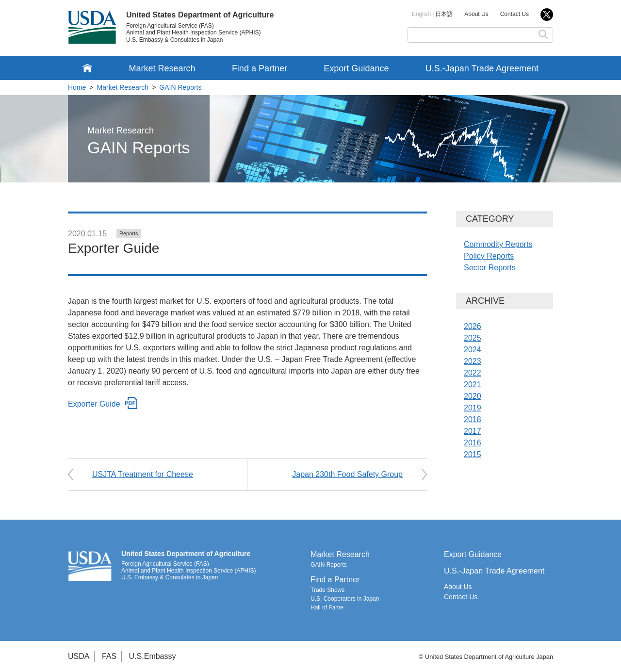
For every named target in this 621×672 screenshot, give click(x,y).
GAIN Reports (180, 87)
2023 (473, 361)
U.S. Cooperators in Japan (345, 599)
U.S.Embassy (153, 656)
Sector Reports (490, 268)
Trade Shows (327, 590)
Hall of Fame (327, 607)
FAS (109, 656)
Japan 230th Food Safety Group (347, 474)
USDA (79, 656)
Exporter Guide (94, 404)
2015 (473, 454)
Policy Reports (489, 256)
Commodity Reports (498, 244)
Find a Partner (260, 68)
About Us (476, 14)
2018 (473, 419)
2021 (473, 385)
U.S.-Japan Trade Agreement (482, 68)
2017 (473, 431)
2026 (473, 326)
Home (77, 87)
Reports (129, 233)
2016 (473, 443)
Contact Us (515, 14)
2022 (473, 373)
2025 (473, 338)
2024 (473, 350)
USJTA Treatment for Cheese (143, 474)
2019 (473, 408)
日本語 (444, 14)
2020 (473, 396)
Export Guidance (356, 68)
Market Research (162, 68)
